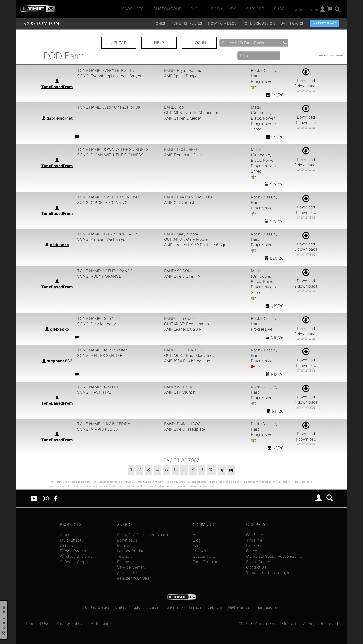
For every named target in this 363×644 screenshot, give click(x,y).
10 (212, 470)
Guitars (66, 546)
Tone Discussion (259, 23)
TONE (43, 23)
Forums (124, 562)
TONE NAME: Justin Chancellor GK (109, 107)
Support (255, 9)
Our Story (255, 535)
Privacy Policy (70, 623)
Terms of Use (37, 623)
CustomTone (167, 9)
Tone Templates (187, 23)
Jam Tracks (292, 23)
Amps (65, 535)
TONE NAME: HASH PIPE (100, 387)
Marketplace (325, 23)
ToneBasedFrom (57, 87)
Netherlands (239, 607)
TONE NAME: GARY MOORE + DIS (108, 234)
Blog (196, 9)
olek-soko (60, 245)
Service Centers (132, 567)
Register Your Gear (134, 578)
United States (97, 607)
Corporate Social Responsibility (275, 556)
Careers (253, 551)
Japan (155, 607)
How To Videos (222, 23)
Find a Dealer (258, 562)
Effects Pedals (73, 551)
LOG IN (199, 43)
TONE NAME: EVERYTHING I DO (106, 70)
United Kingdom (129, 607)
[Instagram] (46, 498)
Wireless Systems (76, 556)
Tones (159, 23)
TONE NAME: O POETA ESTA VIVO (108, 197)
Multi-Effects (72, 540)
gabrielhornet (60, 118)
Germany (175, 607)
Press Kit (254, 546)
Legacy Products (132, 551)
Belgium (215, 607)
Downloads (224, 9)
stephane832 (60, 361)
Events (199, 546)
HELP (159, 43)
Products (133, 9)
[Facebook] (56, 498)
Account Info (128, 573)
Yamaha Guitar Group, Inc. (270, 573)
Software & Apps (75, 562)
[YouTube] (34, 498)
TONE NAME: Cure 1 (95, 318)
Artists (198, 535)
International (267, 607)
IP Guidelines (102, 623)
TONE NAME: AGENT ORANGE (105, 271)
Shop (279, 9)
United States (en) (305, 10)
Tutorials (125, 556)
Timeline (254, 540)
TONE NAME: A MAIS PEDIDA (104, 424)
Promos (200, 551)
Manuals (125, 546)
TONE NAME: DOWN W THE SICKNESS (113, 149)
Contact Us (256, 567)
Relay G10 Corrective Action (143, 535)
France (195, 607)
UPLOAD (119, 43)
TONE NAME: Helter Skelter (102, 350)
